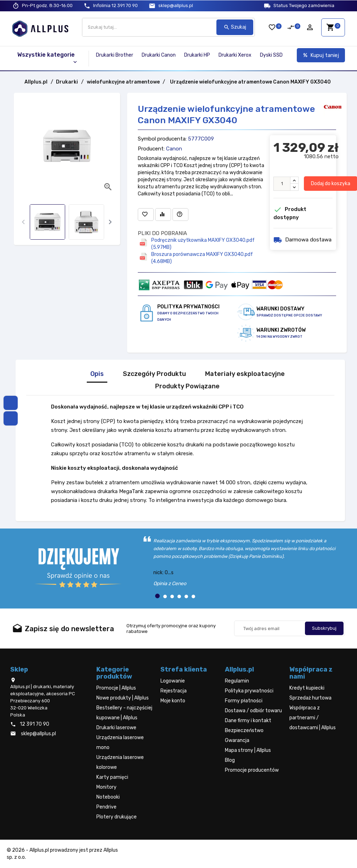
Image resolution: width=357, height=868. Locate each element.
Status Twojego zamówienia (304, 5)
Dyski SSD (271, 55)
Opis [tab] (97, 374)
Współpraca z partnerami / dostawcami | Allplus (313, 718)
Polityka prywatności (249, 691)
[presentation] (24, 222)
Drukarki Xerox (235, 55)
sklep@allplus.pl (176, 5)
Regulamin (237, 681)
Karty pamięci (112, 777)
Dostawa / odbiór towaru (253, 711)
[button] (157, 596)
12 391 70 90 (115, 5)
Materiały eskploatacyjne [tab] (245, 374)
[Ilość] (282, 184)
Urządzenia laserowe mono (120, 743)
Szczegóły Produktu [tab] (154, 374)
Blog (230, 760)
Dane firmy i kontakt (248, 721)
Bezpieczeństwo (244, 730)
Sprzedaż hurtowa (310, 698)
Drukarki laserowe (116, 728)
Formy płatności (244, 701)
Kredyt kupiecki (307, 688)
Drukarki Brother (115, 55)
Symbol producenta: (162, 139)
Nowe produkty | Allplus (123, 698)
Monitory (106, 787)
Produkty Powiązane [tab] (187, 386)
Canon (174, 149)
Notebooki (108, 797)
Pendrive (106, 807)
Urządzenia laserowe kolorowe (120, 762)
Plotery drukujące (117, 817)
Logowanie (173, 681)
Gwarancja (237, 740)
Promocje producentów (252, 770)
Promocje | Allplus (116, 688)
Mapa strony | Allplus (248, 750)
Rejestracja (174, 691)
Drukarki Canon (159, 55)
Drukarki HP (197, 55)
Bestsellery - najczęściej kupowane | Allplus (124, 713)
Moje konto (173, 701)
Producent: (151, 149)
